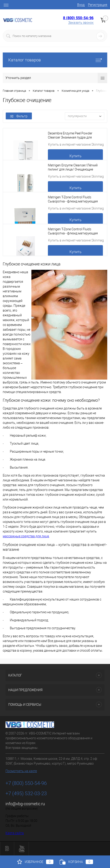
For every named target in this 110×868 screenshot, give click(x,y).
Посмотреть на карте (21, 771)
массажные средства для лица (26, 536)
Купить (76, 156)
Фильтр (19, 116)
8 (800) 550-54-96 (78, 18)
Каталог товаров (55, 60)
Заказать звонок (81, 23)
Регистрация (98, 5)
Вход (81, 5)
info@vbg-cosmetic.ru (25, 804)
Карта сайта (15, 833)
